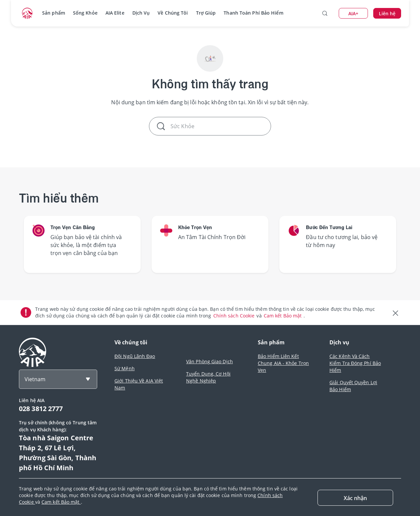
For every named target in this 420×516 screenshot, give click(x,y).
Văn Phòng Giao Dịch (210, 361)
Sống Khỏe (85, 13)
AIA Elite (115, 13)
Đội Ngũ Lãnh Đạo (135, 356)
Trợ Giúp (206, 13)
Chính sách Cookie (235, 316)
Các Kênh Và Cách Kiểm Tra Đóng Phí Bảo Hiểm (355, 363)
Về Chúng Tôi (173, 13)
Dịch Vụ (141, 13)
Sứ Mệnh (125, 368)
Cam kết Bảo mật (283, 316)
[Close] (355, 498)
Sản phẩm (54, 13)
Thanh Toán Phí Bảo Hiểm (253, 13)
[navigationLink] (27, 13)
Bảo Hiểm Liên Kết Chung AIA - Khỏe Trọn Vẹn (283, 363)
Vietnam (35, 379)
